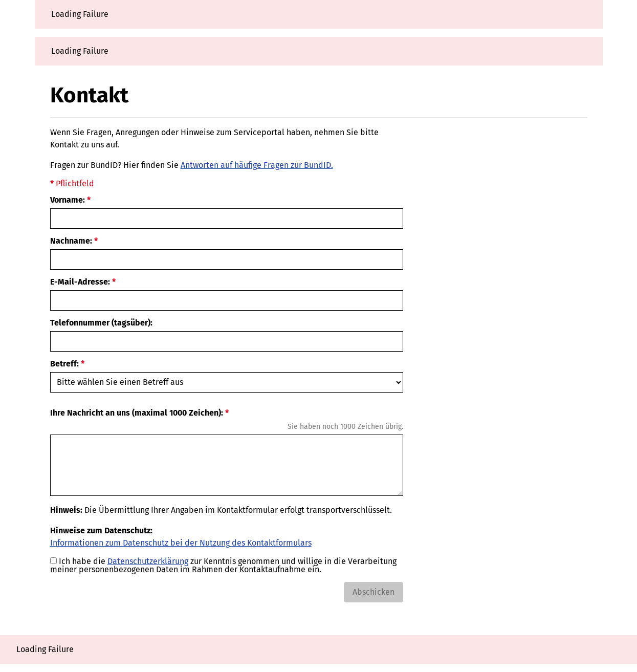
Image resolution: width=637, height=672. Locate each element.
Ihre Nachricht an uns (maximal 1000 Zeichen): (137, 413)
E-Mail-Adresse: (80, 282)
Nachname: (71, 241)
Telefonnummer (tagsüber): (101, 323)
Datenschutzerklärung (148, 561)
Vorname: (68, 200)
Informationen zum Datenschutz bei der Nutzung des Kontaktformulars (181, 543)
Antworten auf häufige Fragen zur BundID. (257, 165)
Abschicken (374, 592)
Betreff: (64, 364)
